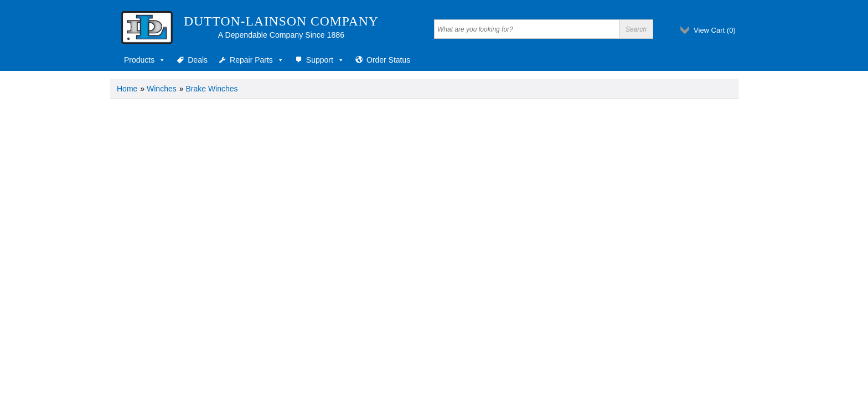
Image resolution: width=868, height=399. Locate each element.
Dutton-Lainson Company (281, 21)
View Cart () (715, 30)
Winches (162, 89)
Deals (198, 60)
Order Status (388, 60)
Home (127, 89)
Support (325, 60)
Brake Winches (211, 89)
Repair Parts (257, 60)
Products (145, 60)
